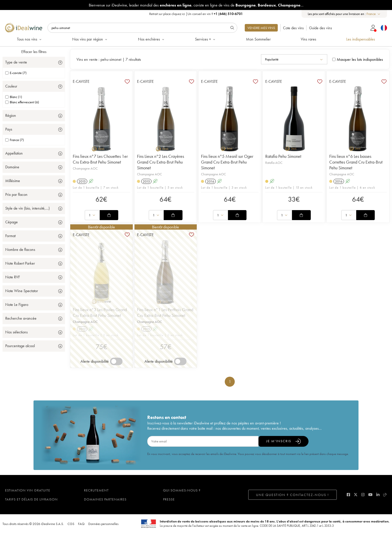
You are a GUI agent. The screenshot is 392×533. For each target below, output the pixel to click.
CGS (71, 524)
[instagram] (363, 495)
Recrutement (96, 490)
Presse (169, 499)
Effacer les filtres (34, 52)
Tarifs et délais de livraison (31, 499)
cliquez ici (178, 14)
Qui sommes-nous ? (182, 490)
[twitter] (356, 495)
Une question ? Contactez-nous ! (292, 495)
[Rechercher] (142, 28)
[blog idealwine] (385, 495)
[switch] (116, 361)
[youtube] (370, 495)
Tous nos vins (30, 39)
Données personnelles (103, 524)
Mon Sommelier (258, 39)
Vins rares (308, 39)
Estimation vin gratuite (28, 490)
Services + (205, 39)
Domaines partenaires (105, 499)
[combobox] (374, 14)
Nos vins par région (90, 39)
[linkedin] (378, 495)
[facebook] (348, 495)
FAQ (81, 524)
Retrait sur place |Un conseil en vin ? (196, 14)
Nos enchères (151, 39)
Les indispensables (361, 39)
